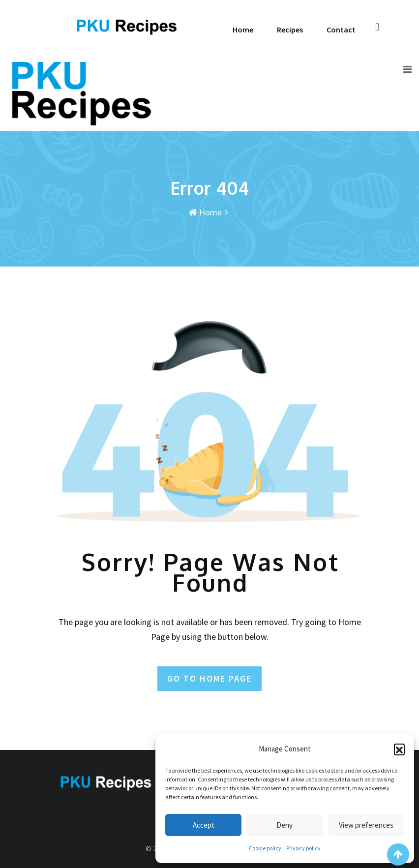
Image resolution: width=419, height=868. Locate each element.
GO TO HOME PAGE (209, 678)
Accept (204, 825)
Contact (341, 30)
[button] (399, 749)
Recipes (290, 30)
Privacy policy (303, 848)
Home (243, 30)
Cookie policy (265, 848)
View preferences (366, 825)
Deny (284, 825)
